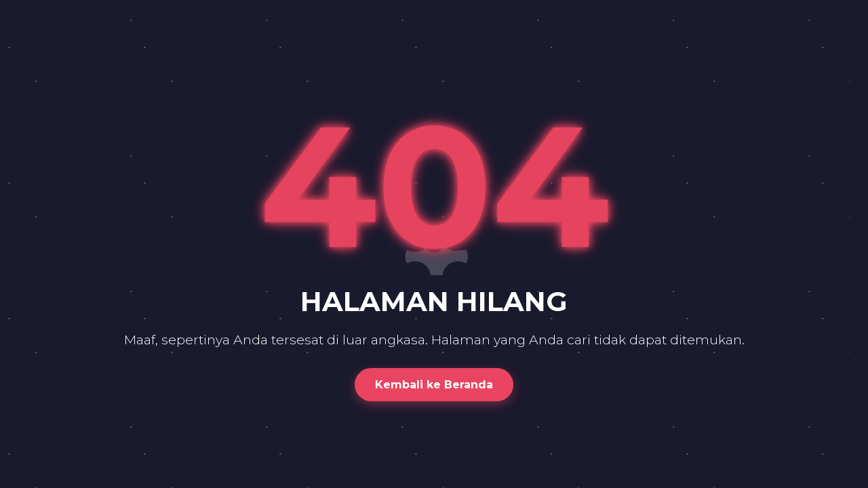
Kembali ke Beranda (434, 385)
